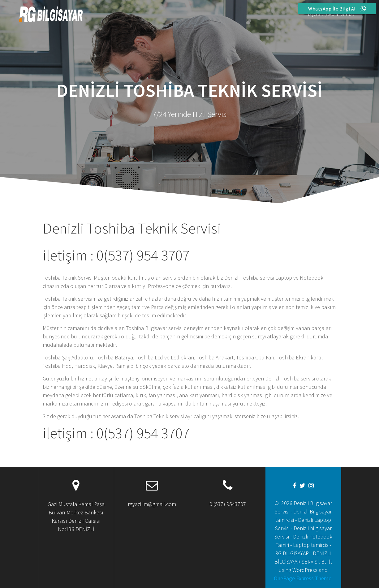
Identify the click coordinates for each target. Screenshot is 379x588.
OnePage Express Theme (303, 578)
